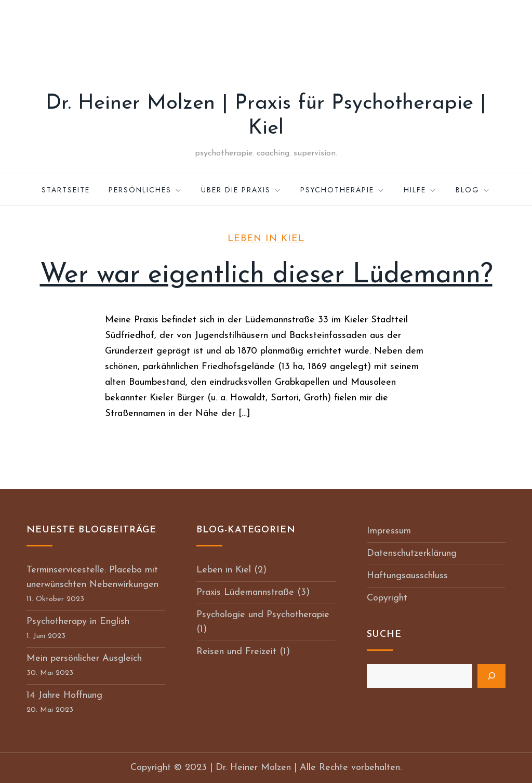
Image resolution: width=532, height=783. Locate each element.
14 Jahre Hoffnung (64, 695)
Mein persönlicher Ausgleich (84, 658)
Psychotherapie (343, 190)
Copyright (387, 598)
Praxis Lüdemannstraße (245, 592)
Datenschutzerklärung (412, 553)
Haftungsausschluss (407, 576)
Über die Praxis (241, 190)
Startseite (66, 190)
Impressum (389, 531)
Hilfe (420, 190)
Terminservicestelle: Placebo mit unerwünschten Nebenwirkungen (92, 577)
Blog (473, 190)
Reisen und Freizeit (236, 652)
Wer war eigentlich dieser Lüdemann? (266, 276)
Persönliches (145, 190)
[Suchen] (491, 676)
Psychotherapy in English (78, 622)
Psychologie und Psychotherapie (263, 615)
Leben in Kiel (266, 239)
